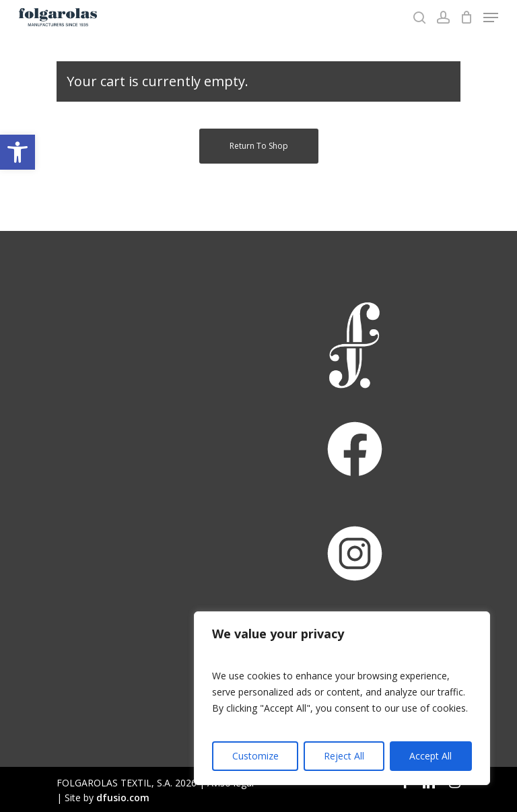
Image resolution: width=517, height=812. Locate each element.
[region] (342, 698)
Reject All (344, 756)
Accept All (430, 756)
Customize (255, 756)
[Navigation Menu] (491, 18)
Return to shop (259, 146)
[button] (18, 152)
